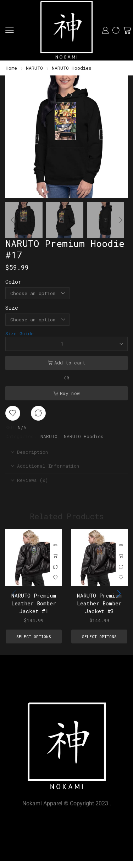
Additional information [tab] (45, 466)
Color (13, 282)
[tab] (66, 452)
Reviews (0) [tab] (29, 480)
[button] (14, 139)
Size (12, 307)
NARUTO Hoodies (72, 68)
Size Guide (20, 333)
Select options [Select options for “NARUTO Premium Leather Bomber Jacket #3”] (121, 556)
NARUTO (34, 68)
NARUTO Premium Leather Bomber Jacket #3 (99, 603)
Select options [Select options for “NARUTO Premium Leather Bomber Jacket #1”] (55, 556)
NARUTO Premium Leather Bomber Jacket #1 (34, 603)
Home (11, 68)
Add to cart (70, 363)
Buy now (70, 393)
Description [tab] (29, 452)
